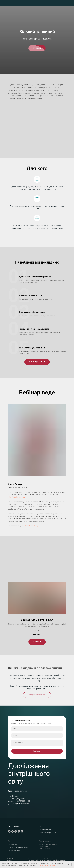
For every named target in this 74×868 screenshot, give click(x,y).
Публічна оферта (44, 836)
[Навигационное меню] (71, 3)
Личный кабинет (13, 844)
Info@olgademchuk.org (30, 526)
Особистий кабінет (45, 830)
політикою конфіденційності (47, 865)
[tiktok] (22, 831)
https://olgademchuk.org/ (17, 497)
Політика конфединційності (48, 833)
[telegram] (19, 831)
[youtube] (9, 831)
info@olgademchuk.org (22, 799)
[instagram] (16, 831)
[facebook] (12, 831)
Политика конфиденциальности (18, 847)
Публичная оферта (14, 850)
